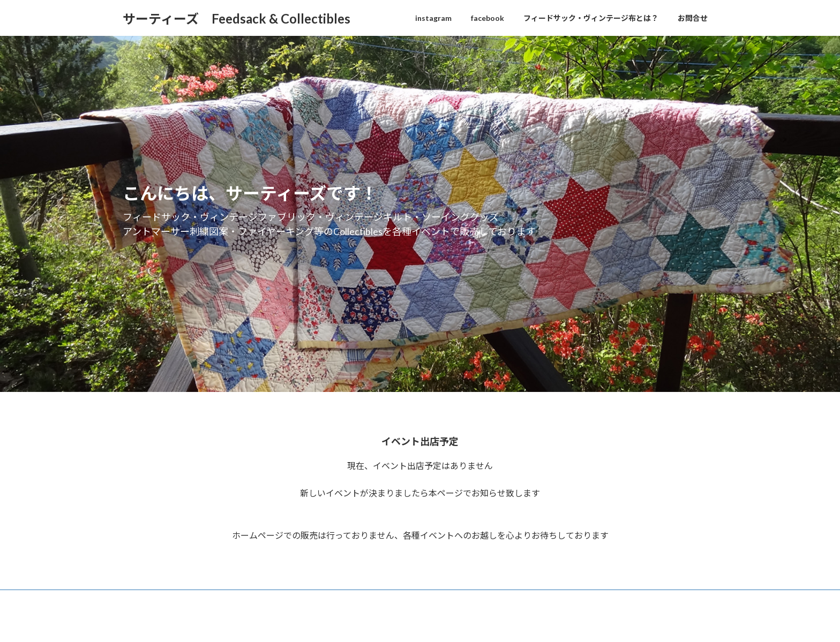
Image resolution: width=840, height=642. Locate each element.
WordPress (373, 623)
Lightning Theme (421, 623)
